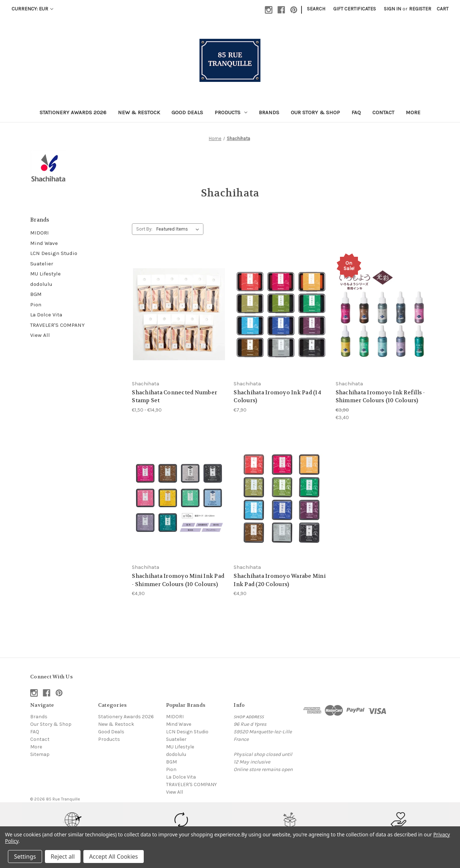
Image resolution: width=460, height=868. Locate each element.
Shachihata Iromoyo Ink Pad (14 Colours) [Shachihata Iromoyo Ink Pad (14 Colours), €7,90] (277, 397)
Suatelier (42, 264)
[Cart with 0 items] (443, 9)
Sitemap (40, 754)
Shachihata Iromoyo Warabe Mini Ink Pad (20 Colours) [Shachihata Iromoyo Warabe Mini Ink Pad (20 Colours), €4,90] (280, 580)
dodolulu (41, 284)
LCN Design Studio (54, 253)
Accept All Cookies (114, 857)
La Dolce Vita (46, 315)
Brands (269, 112)
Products (231, 112)
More (413, 112)
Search (316, 9)
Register (420, 9)
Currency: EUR (32, 9)
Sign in (392, 9)
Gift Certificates (355, 9)
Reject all (63, 857)
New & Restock (139, 112)
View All (40, 335)
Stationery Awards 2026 (73, 112)
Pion (36, 305)
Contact (383, 112)
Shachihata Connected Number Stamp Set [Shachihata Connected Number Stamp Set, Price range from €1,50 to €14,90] (174, 397)
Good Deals (187, 112)
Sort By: (144, 229)
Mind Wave (44, 243)
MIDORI (40, 233)
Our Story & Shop (315, 112)
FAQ (356, 112)
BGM (36, 294)
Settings (25, 857)
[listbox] (179, 229)
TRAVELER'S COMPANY (57, 325)
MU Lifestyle (45, 274)
